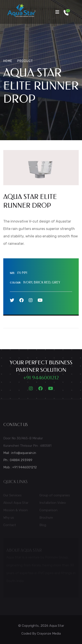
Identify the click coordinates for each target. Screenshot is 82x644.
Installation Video (53, 504)
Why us (9, 519)
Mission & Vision (16, 511)
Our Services (12, 496)
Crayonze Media (49, 634)
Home (8, 61)
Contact (10, 526)
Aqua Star (57, 626)
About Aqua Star (16, 504)
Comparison (48, 511)
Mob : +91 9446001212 (20, 468)
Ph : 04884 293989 (18, 461)
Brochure (46, 519)
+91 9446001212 (41, 378)
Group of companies (55, 496)
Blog (43, 526)
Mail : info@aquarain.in (20, 454)
